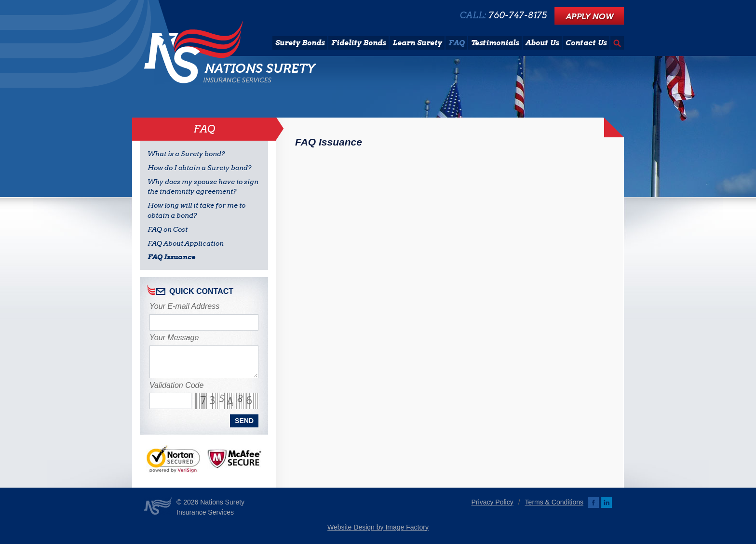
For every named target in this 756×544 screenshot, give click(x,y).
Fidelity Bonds (358, 43)
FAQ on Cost (168, 229)
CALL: (503, 15)
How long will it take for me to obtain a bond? (196, 210)
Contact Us (586, 43)
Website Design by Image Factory (378, 527)
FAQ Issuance (171, 257)
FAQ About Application (186, 243)
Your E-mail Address (184, 306)
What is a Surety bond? (186, 154)
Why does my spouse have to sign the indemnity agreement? (203, 187)
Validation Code (176, 385)
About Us (542, 43)
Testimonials (495, 43)
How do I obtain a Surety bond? (200, 168)
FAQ (456, 43)
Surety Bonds (300, 43)
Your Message (174, 338)
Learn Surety (417, 43)
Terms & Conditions (554, 502)
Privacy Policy (493, 502)
